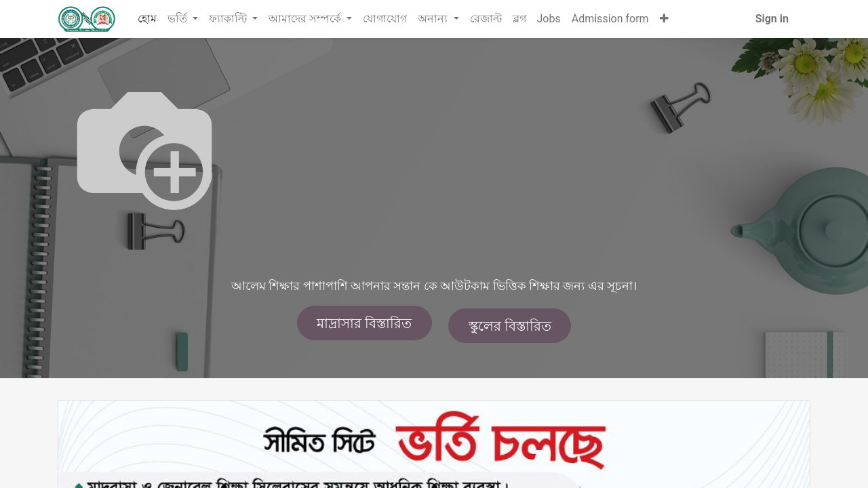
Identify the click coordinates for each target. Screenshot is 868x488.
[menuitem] (147, 19)
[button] (664, 19)
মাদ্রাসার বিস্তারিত (364, 323)
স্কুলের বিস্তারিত (510, 326)
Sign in (772, 19)
